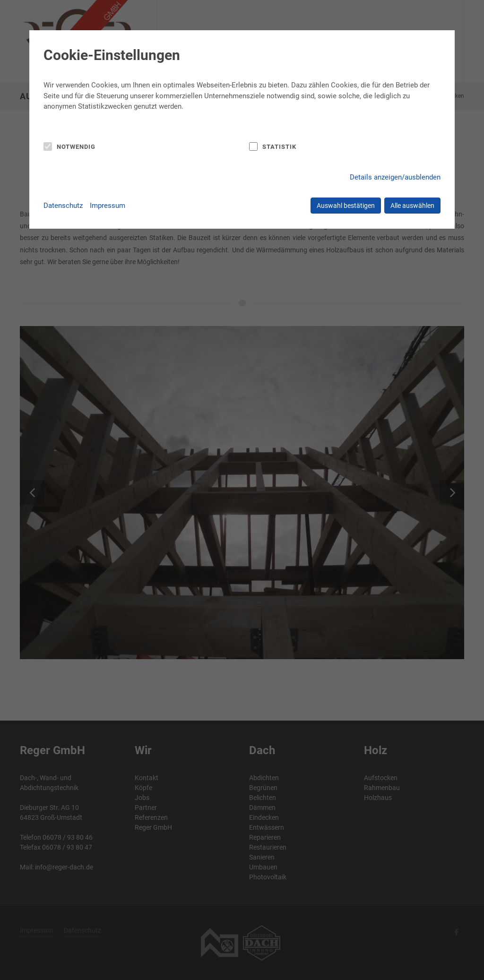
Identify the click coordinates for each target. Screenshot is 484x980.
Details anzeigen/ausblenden (395, 177)
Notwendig (76, 147)
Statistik (279, 147)
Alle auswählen (412, 206)
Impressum (108, 206)
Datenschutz (63, 206)
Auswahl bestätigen (346, 206)
